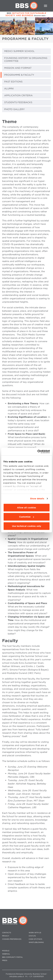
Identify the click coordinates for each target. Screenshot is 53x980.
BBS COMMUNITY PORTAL (13, 957)
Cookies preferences (12, 939)
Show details (37, 499)
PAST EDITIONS (13, 82)
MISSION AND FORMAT (18, 68)
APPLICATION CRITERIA (18, 95)
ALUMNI (9, 89)
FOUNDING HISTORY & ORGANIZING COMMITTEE (26, 60)
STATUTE (32, 936)
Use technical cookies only (27, 526)
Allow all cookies (27, 507)
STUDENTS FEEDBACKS (18, 102)
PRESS (5, 960)
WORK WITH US (35, 933)
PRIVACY (6, 936)
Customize (27, 517)
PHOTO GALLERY (14, 109)
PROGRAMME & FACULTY (19, 75)
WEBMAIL (6, 954)
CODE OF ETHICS (35, 939)
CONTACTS (7, 933)
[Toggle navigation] (46, 6)
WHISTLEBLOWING (36, 942)
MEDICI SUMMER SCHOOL (19, 51)
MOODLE (6, 951)
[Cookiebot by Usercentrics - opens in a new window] (38, 452)
